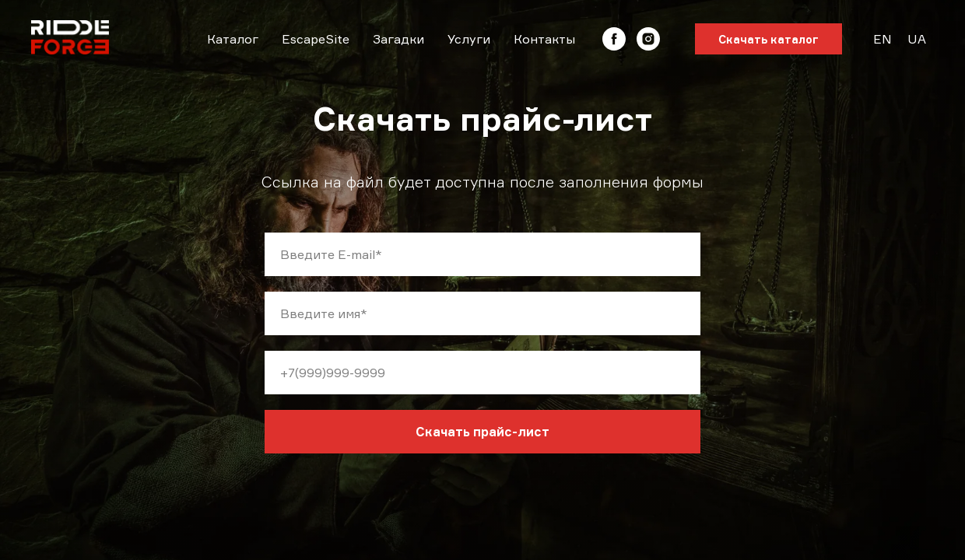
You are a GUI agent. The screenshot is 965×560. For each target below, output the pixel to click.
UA (917, 39)
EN (883, 39)
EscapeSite (316, 39)
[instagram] (648, 39)
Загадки (398, 39)
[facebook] (614, 39)
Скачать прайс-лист (482, 432)
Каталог (233, 39)
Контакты (544, 39)
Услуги (469, 39)
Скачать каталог (768, 39)
